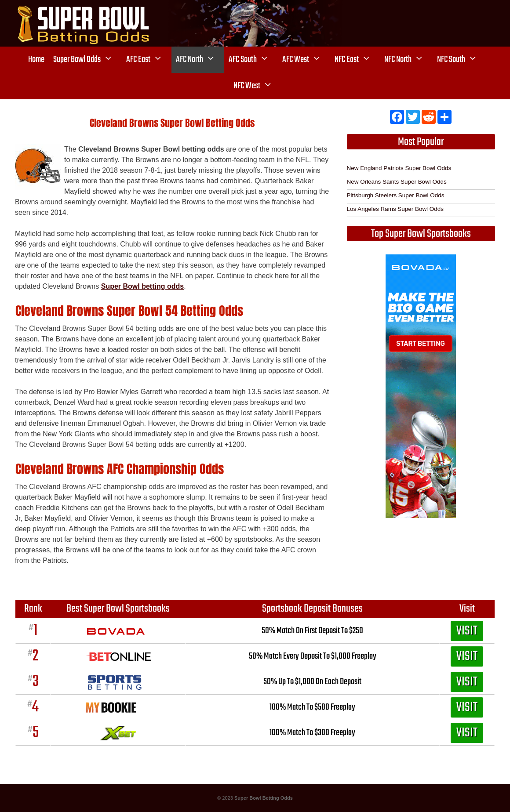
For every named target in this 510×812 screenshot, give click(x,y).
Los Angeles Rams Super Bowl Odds (395, 209)
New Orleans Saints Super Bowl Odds (397, 182)
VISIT (467, 631)
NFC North (408, 60)
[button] (111, 60)
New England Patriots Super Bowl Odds (399, 168)
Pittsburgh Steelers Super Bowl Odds (396, 195)
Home (36, 60)
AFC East (149, 60)
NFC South (462, 60)
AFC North (200, 60)
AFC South (253, 60)
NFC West (257, 86)
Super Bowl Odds (87, 60)
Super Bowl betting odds (142, 286)
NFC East (357, 60)
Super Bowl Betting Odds (264, 798)
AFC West (306, 60)
